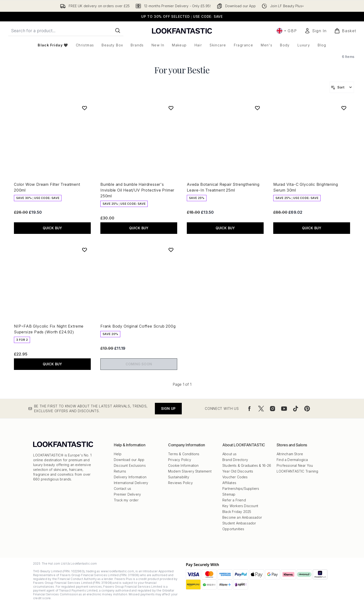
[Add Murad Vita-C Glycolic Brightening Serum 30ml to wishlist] (344, 108)
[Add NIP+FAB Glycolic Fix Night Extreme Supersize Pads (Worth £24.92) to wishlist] (85, 250)
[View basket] (345, 31)
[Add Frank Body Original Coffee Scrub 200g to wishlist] (171, 250)
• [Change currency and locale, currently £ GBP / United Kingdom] (287, 31)
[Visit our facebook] (249, 409)
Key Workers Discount (240, 506)
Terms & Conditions (184, 454)
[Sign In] (315, 31)
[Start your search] (66, 31)
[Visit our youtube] (284, 409)
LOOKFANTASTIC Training (297, 471)
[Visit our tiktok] (296, 409)
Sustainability (179, 477)
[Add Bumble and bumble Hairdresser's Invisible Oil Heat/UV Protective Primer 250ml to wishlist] (171, 108)
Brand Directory (235, 460)
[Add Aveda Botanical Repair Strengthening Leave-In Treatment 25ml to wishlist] (257, 108)
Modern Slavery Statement (190, 471)
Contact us (122, 489)
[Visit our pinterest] (307, 409)
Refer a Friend (234, 500)
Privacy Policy (180, 460)
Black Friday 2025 (237, 512)
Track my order (126, 500)
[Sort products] (342, 87)
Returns (120, 471)
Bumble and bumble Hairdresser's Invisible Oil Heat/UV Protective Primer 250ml (137, 190)
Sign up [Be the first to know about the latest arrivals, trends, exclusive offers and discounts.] (168, 408)
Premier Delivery (127, 494)
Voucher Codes (235, 477)
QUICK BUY (52, 228)
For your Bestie (182, 70)
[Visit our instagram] (273, 409)
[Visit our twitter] (261, 409)
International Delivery (131, 483)
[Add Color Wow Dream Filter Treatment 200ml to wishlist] (85, 108)
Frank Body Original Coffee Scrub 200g (138, 326)
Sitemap (229, 494)
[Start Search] (118, 31)
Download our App (129, 460)
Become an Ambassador (242, 517)
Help (118, 454)
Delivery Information (130, 477)
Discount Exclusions (130, 465)
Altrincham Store (290, 454)
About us (230, 454)
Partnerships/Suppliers (241, 489)
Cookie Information (183, 465)
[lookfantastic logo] (182, 31)
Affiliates (229, 483)
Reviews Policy (180, 483)
